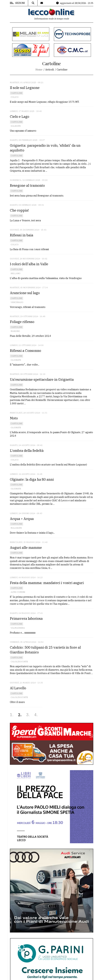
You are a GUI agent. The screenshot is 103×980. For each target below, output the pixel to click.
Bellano (16, 273)
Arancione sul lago (25, 293)
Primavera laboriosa (26, 618)
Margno (15, 331)
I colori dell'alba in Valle (29, 264)
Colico (15, 97)
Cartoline (17, 93)
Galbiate (16, 126)
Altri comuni (18, 592)
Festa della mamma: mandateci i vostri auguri (47, 583)
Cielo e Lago (20, 116)
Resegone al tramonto (27, 185)
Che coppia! (19, 210)
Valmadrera (18, 628)
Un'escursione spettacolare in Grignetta (42, 379)
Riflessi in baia (22, 235)
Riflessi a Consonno (25, 351)
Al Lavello (18, 688)
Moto (14, 418)
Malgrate (16, 528)
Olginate (16, 360)
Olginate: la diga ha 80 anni (32, 479)
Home (39, 70)
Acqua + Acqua (22, 519)
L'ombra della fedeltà (27, 450)
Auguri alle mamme (26, 548)
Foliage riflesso (22, 322)
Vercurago (17, 302)
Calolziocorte (19, 662)
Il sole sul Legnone (25, 88)
